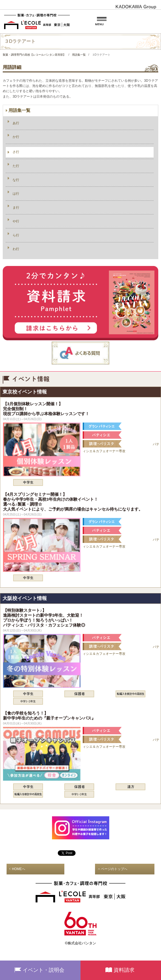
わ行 (16, 249)
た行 (16, 166)
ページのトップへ (114, 869)
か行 (16, 137)
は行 (16, 194)
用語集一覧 (19, 110)
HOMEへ (19, 869)
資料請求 (124, 970)
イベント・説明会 (44, 970)
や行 (16, 221)
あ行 (16, 123)
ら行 (16, 235)
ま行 (16, 208)
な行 (16, 180)
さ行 (16, 152)
